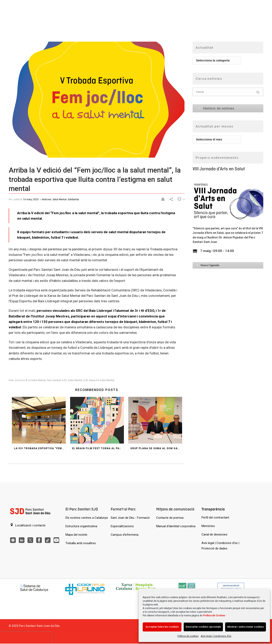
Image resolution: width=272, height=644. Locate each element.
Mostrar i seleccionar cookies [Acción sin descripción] (246, 627)
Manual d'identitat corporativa (176, 526)
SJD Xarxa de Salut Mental (99, 380)
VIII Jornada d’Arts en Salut (219, 169)
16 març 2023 (31, 199)
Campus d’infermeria (125, 535)
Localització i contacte (28, 525)
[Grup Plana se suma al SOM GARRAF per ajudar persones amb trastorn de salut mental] (155, 420)
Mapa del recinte (76, 535)
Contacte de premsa (170, 518)
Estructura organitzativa (81, 526)
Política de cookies (188, 636)
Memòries (208, 526)
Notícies (47, 199)
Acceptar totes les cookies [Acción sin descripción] (162, 627)
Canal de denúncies (214, 534)
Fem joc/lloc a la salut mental (27, 380)
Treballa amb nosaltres (81, 543)
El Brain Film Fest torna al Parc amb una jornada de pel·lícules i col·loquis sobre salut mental (98, 448)
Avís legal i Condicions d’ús (216, 636)
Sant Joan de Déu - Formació (130, 518)
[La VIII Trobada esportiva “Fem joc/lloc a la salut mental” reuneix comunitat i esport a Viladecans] (39, 420)
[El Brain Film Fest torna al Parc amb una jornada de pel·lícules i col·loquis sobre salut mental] (97, 420)
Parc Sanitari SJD (57, 380)
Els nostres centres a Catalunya (87, 518)
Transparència (213, 509)
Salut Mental (60, 199)
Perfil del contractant (215, 518)
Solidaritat (73, 199)
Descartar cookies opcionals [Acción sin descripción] (203, 627)
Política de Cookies (214, 616)
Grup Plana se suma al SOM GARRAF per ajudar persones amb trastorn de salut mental (156, 448)
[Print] (163, 199)
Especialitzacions (122, 526)
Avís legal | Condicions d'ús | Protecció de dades (220, 546)
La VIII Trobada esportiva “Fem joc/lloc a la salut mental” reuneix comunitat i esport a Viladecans (40, 448)
